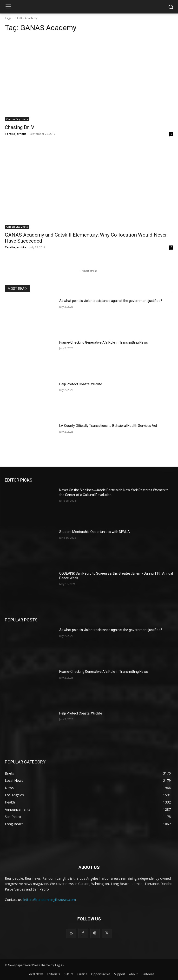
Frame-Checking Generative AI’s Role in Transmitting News (104, 342)
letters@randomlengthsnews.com (50, 900)
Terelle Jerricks (16, 134)
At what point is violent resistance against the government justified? (111, 301)
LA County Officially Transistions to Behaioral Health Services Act (108, 426)
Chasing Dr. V (20, 127)
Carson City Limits (17, 119)
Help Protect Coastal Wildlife (81, 384)
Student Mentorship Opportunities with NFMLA (95, 532)
